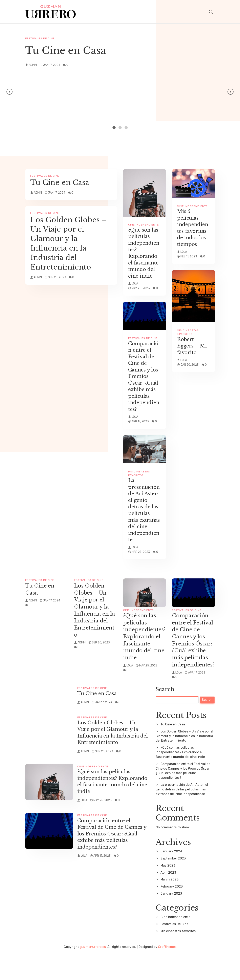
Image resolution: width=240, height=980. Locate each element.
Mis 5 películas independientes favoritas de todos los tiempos (193, 228)
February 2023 (172, 913)
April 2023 (168, 899)
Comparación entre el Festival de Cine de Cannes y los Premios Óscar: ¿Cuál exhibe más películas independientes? (145, 376)
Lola (135, 284)
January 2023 (171, 920)
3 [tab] (126, 128)
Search (165, 716)
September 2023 (173, 885)
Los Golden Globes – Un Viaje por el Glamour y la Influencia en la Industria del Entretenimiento (69, 243)
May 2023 (168, 892)
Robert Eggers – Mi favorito (193, 346)
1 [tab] (114, 128)
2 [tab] (120, 128)
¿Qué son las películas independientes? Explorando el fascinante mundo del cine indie (145, 253)
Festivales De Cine (40, 38)
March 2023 (169, 906)
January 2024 (171, 878)
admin (33, 65)
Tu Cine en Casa (66, 50)
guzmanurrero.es (93, 973)
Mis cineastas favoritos (178, 957)
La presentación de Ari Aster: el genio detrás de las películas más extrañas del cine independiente (145, 517)
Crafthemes (167, 973)
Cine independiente (144, 225)
